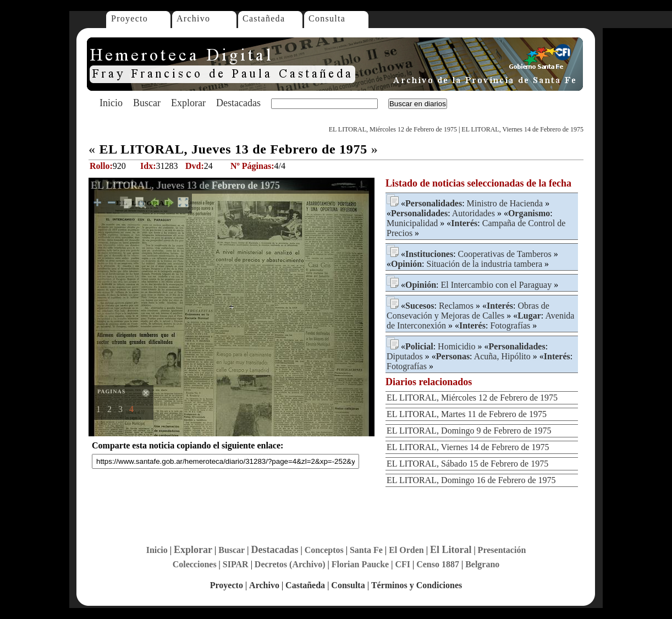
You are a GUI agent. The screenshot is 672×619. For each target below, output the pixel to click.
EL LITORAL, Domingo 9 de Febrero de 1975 (469, 431)
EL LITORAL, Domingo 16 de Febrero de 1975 (471, 480)
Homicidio (456, 346)
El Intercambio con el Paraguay (496, 285)
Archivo (193, 18)
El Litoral (451, 550)
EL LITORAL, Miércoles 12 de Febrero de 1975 (393, 129)
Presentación (502, 550)
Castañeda (264, 18)
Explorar (188, 103)
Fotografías (510, 325)
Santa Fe (366, 550)
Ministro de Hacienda (505, 203)
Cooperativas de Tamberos (505, 254)
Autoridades (473, 213)
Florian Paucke (360, 564)
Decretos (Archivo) (290, 564)
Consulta (327, 18)
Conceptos (324, 550)
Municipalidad (412, 223)
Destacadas (238, 103)
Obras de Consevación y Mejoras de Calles (468, 311)
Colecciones (195, 564)
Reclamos (456, 306)
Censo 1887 (438, 564)
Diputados (405, 356)
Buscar (147, 103)
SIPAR (236, 564)
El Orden (406, 550)
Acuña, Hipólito (502, 356)
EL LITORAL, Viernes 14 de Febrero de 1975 (522, 129)
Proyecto (130, 18)
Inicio (111, 103)
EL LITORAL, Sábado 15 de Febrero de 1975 (467, 464)
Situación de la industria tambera (484, 264)
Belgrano (482, 564)
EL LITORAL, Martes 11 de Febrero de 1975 (467, 414)
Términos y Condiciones (417, 585)
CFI (403, 564)
